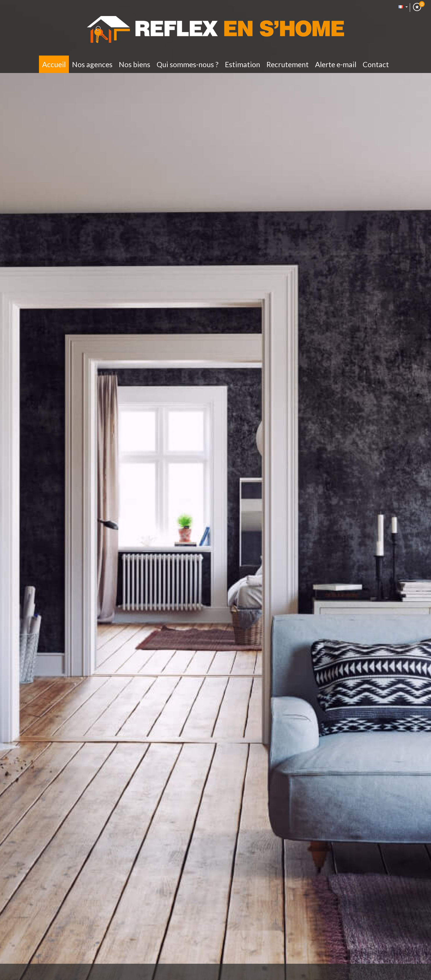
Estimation (243, 64)
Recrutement (288, 64)
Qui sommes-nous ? (188, 64)
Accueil (54, 64)
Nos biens (135, 64)
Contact (376, 64)
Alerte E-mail (336, 64)
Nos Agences (92, 64)
